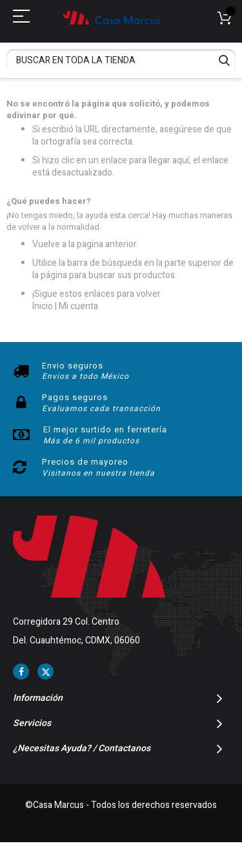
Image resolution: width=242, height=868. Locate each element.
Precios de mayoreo (85, 462)
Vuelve (46, 244)
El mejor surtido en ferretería (105, 429)
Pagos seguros (75, 397)
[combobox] (121, 60)
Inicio (43, 306)
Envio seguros (73, 366)
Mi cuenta (78, 306)
